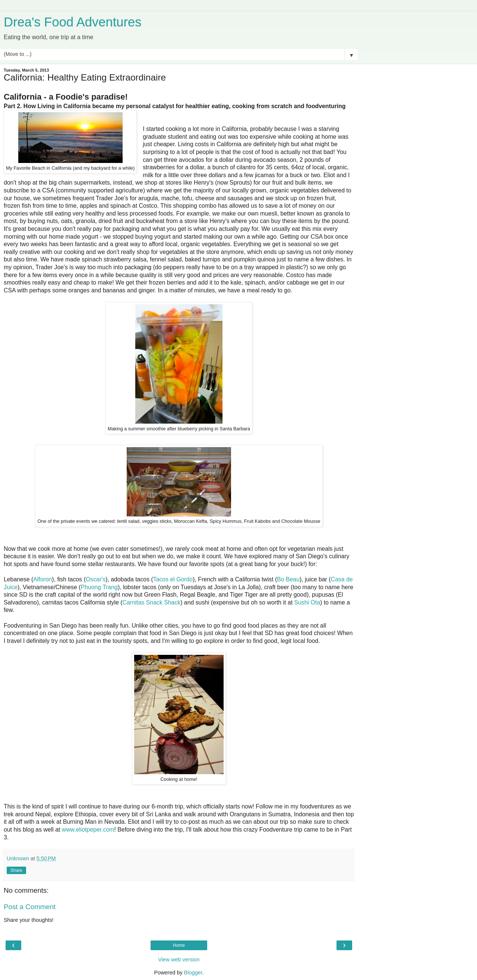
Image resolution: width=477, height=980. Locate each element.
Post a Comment (30, 907)
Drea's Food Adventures (73, 22)
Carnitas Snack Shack (151, 602)
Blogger (193, 973)
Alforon (42, 579)
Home (179, 945)
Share (16, 870)
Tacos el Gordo (173, 579)
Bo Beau (288, 579)
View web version (179, 959)
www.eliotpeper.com (88, 830)
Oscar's (96, 579)
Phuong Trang (99, 587)
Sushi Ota (307, 602)
